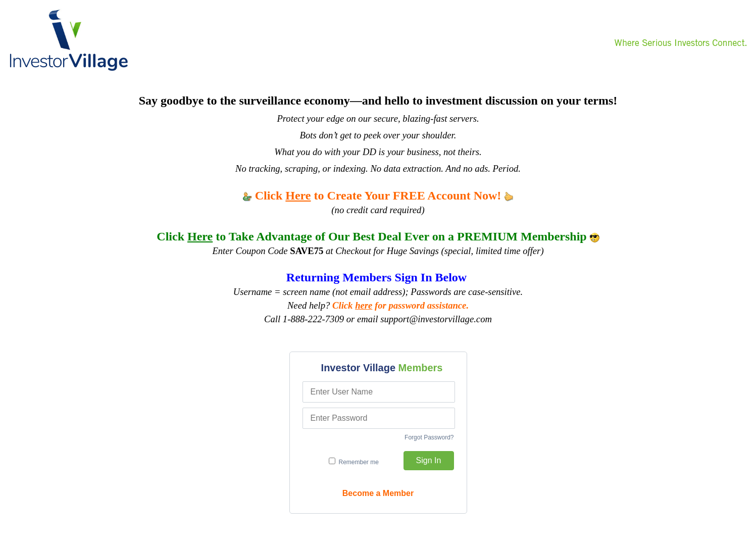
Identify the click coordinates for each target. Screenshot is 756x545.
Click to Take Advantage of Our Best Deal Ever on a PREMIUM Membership (378, 236)
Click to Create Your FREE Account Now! (378, 195)
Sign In (429, 460)
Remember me (354, 462)
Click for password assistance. (400, 305)
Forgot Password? (429, 437)
